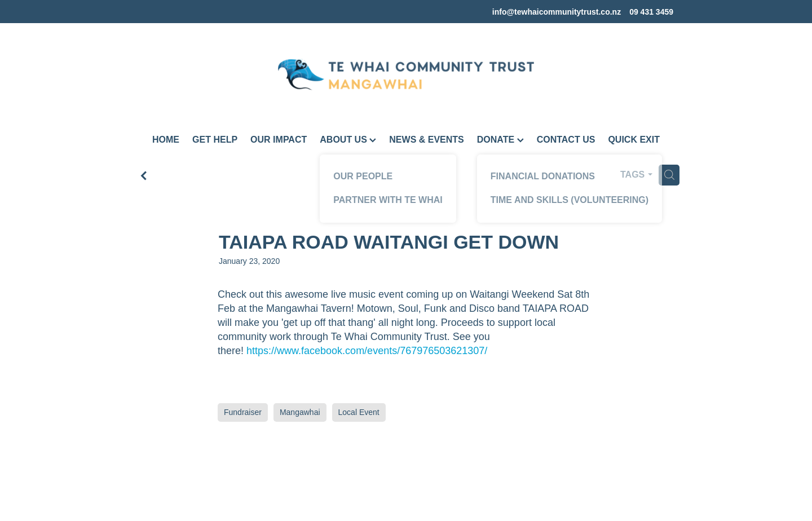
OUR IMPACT (279, 140)
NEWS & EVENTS (426, 140)
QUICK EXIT (634, 140)
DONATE (500, 140)
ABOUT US (348, 140)
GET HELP (215, 140)
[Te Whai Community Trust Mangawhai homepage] (406, 74)
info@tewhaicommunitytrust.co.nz (557, 12)
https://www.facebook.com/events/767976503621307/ (367, 351)
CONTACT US (566, 140)
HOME (166, 140)
